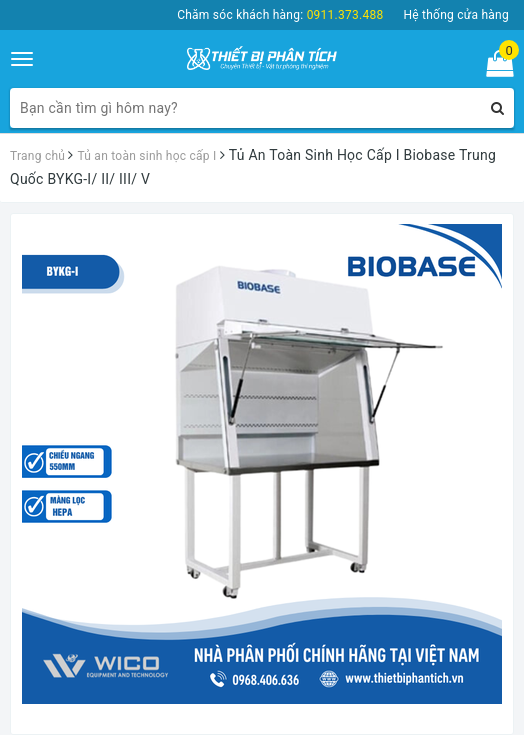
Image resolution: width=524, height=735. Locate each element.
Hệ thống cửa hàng (456, 15)
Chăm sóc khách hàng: (280, 15)
